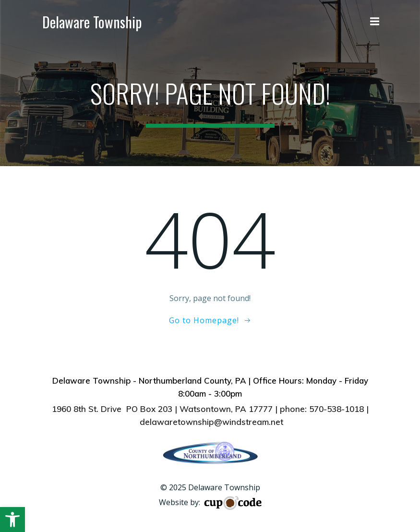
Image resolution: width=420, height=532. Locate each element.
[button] (12, 520)
